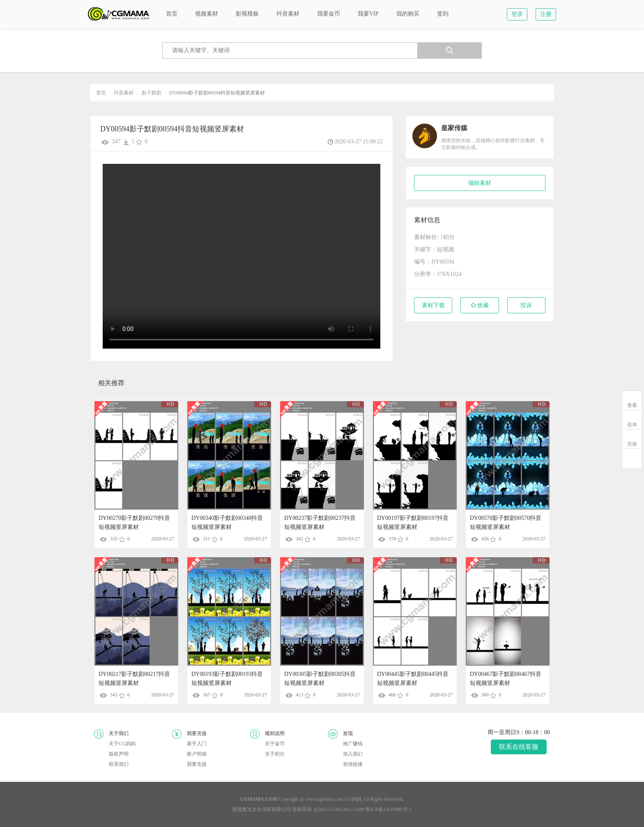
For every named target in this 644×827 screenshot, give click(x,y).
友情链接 (353, 764)
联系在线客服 (519, 747)
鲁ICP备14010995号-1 (389, 809)
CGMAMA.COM (347, 809)
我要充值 (197, 764)
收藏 (480, 305)
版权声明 (119, 754)
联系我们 (119, 764)
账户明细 (197, 754)
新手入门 (197, 744)
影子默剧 (152, 93)
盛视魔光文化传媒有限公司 (262, 809)
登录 (517, 14)
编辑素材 (480, 183)
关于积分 (275, 754)
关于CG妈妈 (122, 744)
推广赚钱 (353, 744)
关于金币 (275, 744)
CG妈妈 (353, 799)
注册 (546, 14)
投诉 (526, 305)
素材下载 (433, 305)
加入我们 (353, 754)
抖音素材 (124, 93)
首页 (101, 93)
